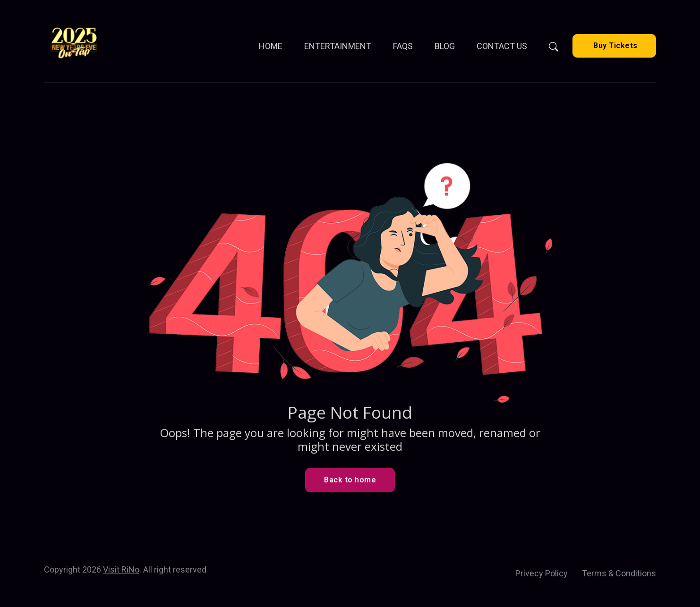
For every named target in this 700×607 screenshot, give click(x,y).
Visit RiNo (121, 569)
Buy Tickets (615, 46)
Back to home (350, 480)
